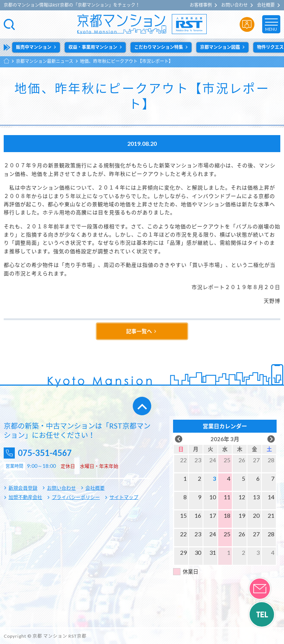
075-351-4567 (48, 453)
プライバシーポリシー (76, 497)
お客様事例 (201, 5)
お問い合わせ (234, 5)
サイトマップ (124, 497)
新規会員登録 (23, 488)
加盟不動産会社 (25, 497)
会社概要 (266, 5)
